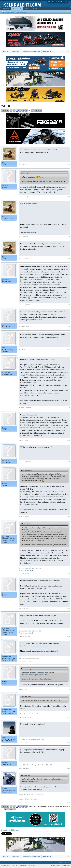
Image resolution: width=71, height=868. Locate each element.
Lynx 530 (6, 537)
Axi (3, 348)
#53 (69, 609)
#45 (69, 305)
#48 (69, 408)
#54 (69, 636)
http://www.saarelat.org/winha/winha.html (36, 646)
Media (27, 9)
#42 (69, 197)
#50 (69, 462)
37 (32, 110)
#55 (69, 662)
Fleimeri (5, 186)
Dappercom (7, 656)
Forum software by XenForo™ (18, 865)
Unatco (5, 763)
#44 (69, 259)
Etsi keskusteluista (8, 12)
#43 (69, 237)
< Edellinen (5, 110)
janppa (5, 594)
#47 (69, 349)
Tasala (5, 788)
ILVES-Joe (6, 373)
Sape (4, 737)
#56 (69, 689)
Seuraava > (38, 110)
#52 (69, 574)
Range (5, 428)
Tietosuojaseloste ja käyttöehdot (60, 865)
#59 (69, 768)
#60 (69, 802)
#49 (69, 440)
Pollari (5, 682)
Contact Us (62, 862)
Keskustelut (17, 9)
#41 (69, 165)
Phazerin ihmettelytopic (26, 571)
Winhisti (5, 483)
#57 (69, 717)
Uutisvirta (6, 9)
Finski (5, 163)
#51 (69, 517)
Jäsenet (35, 9)
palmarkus (6, 280)
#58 (69, 743)
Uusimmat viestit (21, 12)
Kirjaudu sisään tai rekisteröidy (58, 2)
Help (68, 862)
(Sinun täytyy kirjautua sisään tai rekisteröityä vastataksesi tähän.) (49, 806)
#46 (69, 326)
